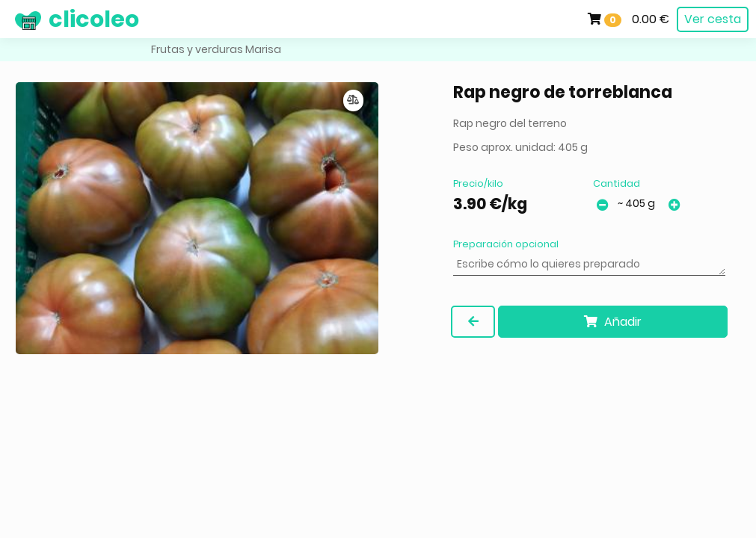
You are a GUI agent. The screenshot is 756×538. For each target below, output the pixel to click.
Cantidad (617, 183)
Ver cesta (713, 19)
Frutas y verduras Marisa (216, 49)
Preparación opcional (506, 244)
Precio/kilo (478, 183)
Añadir (613, 322)
